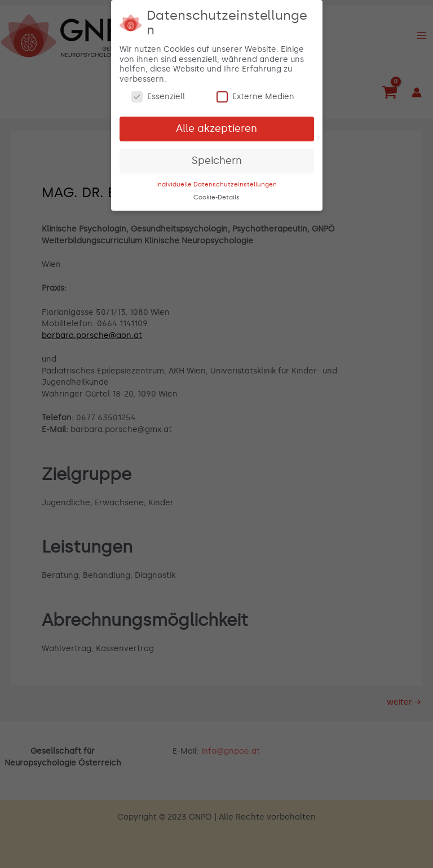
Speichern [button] (217, 158)
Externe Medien (255, 95)
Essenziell (158, 95)
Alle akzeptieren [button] (216, 126)
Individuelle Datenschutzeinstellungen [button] (216, 182)
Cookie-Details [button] (216, 195)
